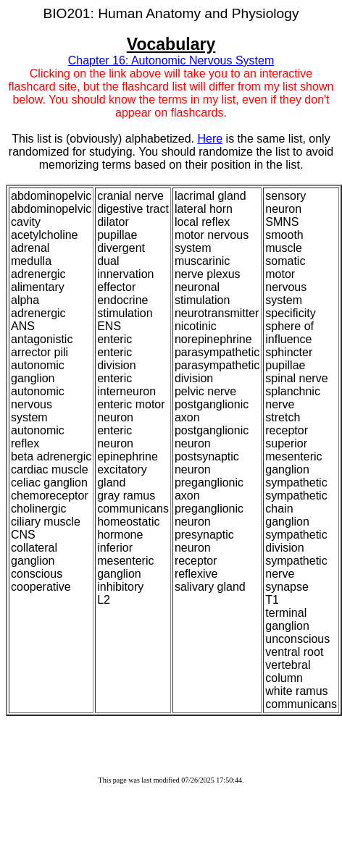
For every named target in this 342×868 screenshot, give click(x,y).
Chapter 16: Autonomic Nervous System (171, 60)
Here (210, 139)
